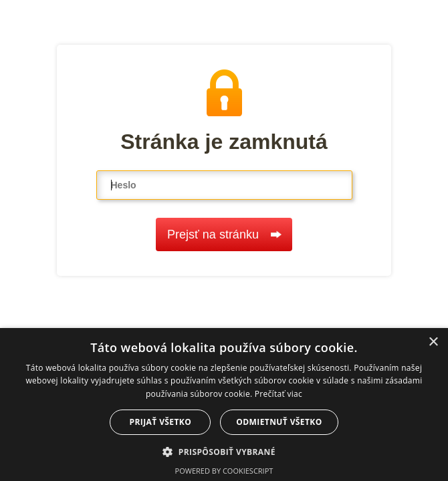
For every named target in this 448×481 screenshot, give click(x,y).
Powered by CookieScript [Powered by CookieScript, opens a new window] (224, 471)
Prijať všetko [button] (161, 422)
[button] (224, 451)
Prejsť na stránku (224, 234)
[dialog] (224, 405)
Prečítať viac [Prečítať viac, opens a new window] (278, 394)
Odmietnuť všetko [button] (279, 422)
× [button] (433, 342)
